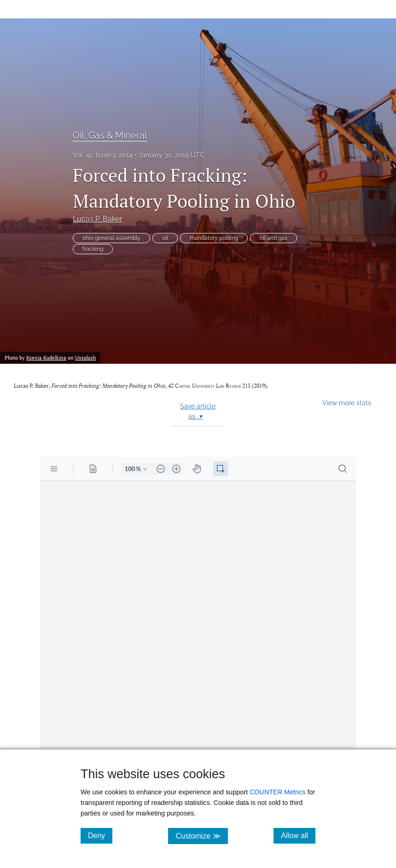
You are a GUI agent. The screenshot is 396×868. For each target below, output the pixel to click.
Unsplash (85, 358)
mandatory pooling (214, 238)
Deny (100, 835)
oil (165, 238)
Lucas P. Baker (98, 219)
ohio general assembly (111, 238)
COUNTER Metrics (278, 792)
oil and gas (274, 238)
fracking (93, 249)
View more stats (347, 403)
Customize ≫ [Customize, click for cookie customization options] (201, 836)
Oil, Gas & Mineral (110, 135)
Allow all (298, 835)
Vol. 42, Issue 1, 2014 (103, 155)
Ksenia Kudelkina (46, 358)
